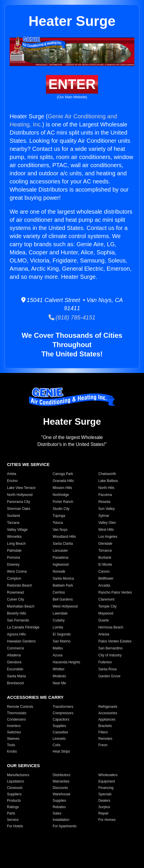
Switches (14, 732)
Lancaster (60, 551)
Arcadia (104, 585)
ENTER (72, 84)
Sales (57, 813)
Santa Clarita (63, 544)
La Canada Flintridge (23, 627)
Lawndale (60, 613)
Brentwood (15, 683)
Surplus (104, 807)
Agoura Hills (16, 634)
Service (13, 820)
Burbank (105, 558)
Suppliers (14, 794)
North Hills (106, 488)
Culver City (16, 599)
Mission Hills (62, 488)
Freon (103, 745)
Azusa (57, 655)
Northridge (61, 495)
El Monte (105, 565)
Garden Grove (109, 676)
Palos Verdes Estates (115, 641)
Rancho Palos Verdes (115, 592)
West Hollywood (65, 606)
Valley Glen (107, 523)
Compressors (63, 713)
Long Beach (16, 544)
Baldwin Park (63, 585)
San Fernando (18, 620)
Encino (12, 481)
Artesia (104, 634)
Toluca (58, 523)
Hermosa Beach (111, 627)
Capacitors (61, 719)
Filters (103, 732)
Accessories (108, 713)
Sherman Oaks (19, 509)
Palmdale (14, 551)
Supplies (59, 726)
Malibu (58, 648)
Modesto (59, 676)
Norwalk (59, 571)
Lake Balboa (108, 481)
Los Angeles (108, 537)
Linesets (59, 739)
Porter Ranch (63, 502)
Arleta (11, 474)
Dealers (104, 801)
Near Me (59, 683)
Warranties (61, 781)
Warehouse (62, 794)
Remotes (105, 739)
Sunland (13, 516)
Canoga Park (63, 474)
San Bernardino (110, 648)
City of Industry (110, 655)
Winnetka (14, 537)
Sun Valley (106, 509)
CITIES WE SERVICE (28, 464)
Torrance (105, 551)
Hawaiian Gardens (21, 641)
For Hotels (15, 826)
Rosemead (15, 592)
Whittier (59, 669)
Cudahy (59, 620)
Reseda (104, 502)
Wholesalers (108, 775)
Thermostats (17, 713)
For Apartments (65, 826)
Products (14, 801)
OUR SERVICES (23, 766)
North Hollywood (20, 495)
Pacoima (105, 495)
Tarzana (13, 523)
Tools (11, 745)
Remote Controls (20, 707)
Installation (61, 820)
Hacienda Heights (66, 662)
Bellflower (106, 578)
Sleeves (13, 739)
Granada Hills (63, 481)
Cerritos (59, 592)
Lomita (58, 627)
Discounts (60, 788)
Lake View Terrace (21, 488)
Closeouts (15, 788)
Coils (57, 745)
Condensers (16, 719)
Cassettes (60, 732)
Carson (104, 571)
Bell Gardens (63, 599)
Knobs (12, 751)
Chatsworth (107, 474)
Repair (103, 813)
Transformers (63, 707)
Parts (11, 813)
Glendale (105, 544)
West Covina (17, 571)
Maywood (106, 613)
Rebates (59, 807)
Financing (106, 788)
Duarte (104, 620)
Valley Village (17, 530)
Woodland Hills (64, 537)
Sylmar (104, 516)
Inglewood (61, 565)
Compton (14, 578)
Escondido (15, 669)
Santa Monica (63, 578)
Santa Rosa (107, 669)
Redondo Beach (19, 585)
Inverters (14, 726)
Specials (105, 794)
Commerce (16, 648)
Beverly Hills (17, 613)
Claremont (106, 599)
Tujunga (59, 516)
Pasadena (61, 558)
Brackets (105, 726)
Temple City (107, 606)
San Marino (62, 641)
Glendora (14, 662)
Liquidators (16, 781)
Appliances (107, 719)
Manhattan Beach (21, 606)
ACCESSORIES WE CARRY (35, 697)
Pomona (14, 558)
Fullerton (105, 662)
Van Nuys (60, 530)
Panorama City (18, 502)
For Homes (107, 820)
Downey (13, 565)
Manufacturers (18, 775)
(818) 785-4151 (72, 317)
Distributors (62, 775)
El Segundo (62, 634)
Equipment (107, 781)
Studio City (61, 509)
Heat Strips (61, 751)
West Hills (106, 530)
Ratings (13, 807)
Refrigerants (108, 707)
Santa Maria (16, 676)
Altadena (14, 655)
